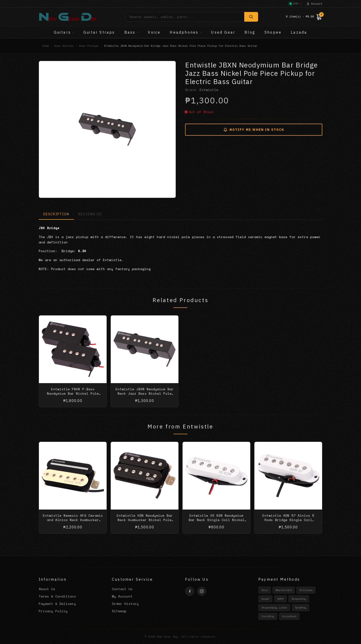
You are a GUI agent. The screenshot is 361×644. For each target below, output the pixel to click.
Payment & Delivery (57, 604)
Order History (125, 604)
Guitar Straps (99, 32)
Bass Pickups (89, 46)
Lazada (299, 32)
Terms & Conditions (57, 596)
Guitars (64, 32)
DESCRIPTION (56, 214)
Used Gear (223, 32)
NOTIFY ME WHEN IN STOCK (254, 130)
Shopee (273, 32)
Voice (154, 32)
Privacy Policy (53, 611)
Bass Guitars (64, 46)
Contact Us (122, 589)
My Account (122, 596)
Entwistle (209, 90)
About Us (47, 589)
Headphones (186, 32)
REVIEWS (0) (90, 214)
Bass (132, 32)
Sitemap (119, 611)
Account (314, 4)
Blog (250, 32)
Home (46, 46)
